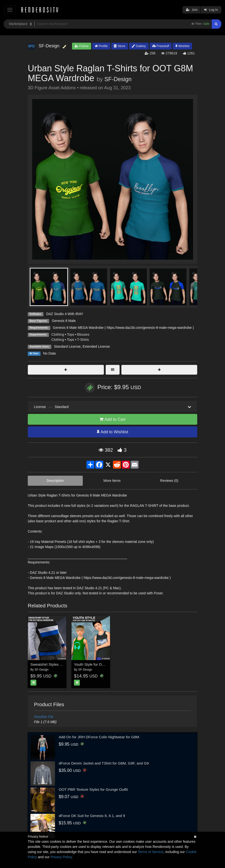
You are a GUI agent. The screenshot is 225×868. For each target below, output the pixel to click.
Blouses (83, 334)
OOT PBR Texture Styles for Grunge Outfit (93, 789)
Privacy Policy (61, 857)
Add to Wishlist (112, 432)
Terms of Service (151, 852)
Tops (70, 334)
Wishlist (182, 46)
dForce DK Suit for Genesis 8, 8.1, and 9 (92, 816)
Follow (82, 46)
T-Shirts (83, 340)
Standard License (67, 346)
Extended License (96, 346)
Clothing (58, 334)
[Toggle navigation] (10, 10)
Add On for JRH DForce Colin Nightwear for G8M (99, 737)
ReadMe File (44, 717)
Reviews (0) (169, 481)
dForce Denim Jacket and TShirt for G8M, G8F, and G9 (104, 763)
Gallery (139, 46)
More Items (112, 481)
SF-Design (118, 79)
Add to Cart (112, 419)
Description (55, 481)
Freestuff (161, 46)
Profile (101, 46)
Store (120, 46)
